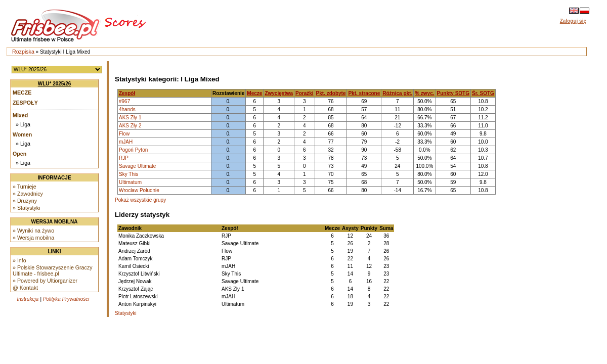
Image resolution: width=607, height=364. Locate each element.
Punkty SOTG (453, 93)
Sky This (128, 174)
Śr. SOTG (483, 93)
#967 (124, 101)
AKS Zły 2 (130, 126)
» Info (19, 260)
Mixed (20, 115)
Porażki (305, 93)
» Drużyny (25, 201)
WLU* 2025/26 (55, 84)
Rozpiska (23, 52)
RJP (124, 158)
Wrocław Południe (139, 190)
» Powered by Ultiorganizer (45, 281)
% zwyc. (424, 93)
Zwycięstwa (279, 93)
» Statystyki (26, 208)
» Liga (23, 124)
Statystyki (126, 313)
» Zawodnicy (28, 194)
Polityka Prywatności (66, 299)
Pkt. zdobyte (331, 93)
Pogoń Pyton (133, 150)
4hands (127, 109)
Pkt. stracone (364, 93)
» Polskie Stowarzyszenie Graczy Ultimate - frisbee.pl (53, 270)
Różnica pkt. (397, 93)
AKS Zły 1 (130, 118)
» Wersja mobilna (33, 238)
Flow (124, 134)
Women (22, 134)
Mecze (22, 93)
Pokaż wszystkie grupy (140, 200)
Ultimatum (130, 182)
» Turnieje (25, 187)
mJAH (126, 142)
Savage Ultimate (137, 166)
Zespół (127, 93)
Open (19, 154)
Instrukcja (28, 299)
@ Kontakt (25, 288)
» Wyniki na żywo (33, 231)
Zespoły (25, 103)
